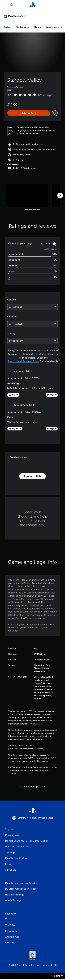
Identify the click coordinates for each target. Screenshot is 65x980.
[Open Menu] (4, 5)
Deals (38, 27)
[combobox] (32, 307)
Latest (8, 27)
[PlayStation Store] (16, 16)
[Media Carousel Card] (27, 195)
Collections (23, 27)
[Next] (60, 196)
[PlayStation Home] (33, 5)
